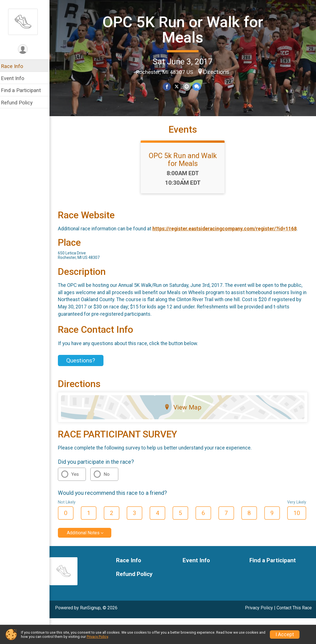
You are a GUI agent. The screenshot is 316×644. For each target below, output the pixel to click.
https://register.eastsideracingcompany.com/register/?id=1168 (228, 233)
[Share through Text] (198, 87)
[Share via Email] (188, 87)
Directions (218, 72)
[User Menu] (27, 49)
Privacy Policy (259, 612)
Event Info (16, 78)
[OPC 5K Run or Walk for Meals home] (27, 22)
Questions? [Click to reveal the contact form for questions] (84, 365)
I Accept (285, 634)
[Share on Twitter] (179, 87)
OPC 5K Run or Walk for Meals (185, 30)
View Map (185, 411)
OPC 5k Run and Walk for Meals (185, 164)
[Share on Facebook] (169, 87)
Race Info (16, 66)
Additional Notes (87, 537)
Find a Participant (24, 90)
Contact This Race (294, 612)
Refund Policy (20, 103)
